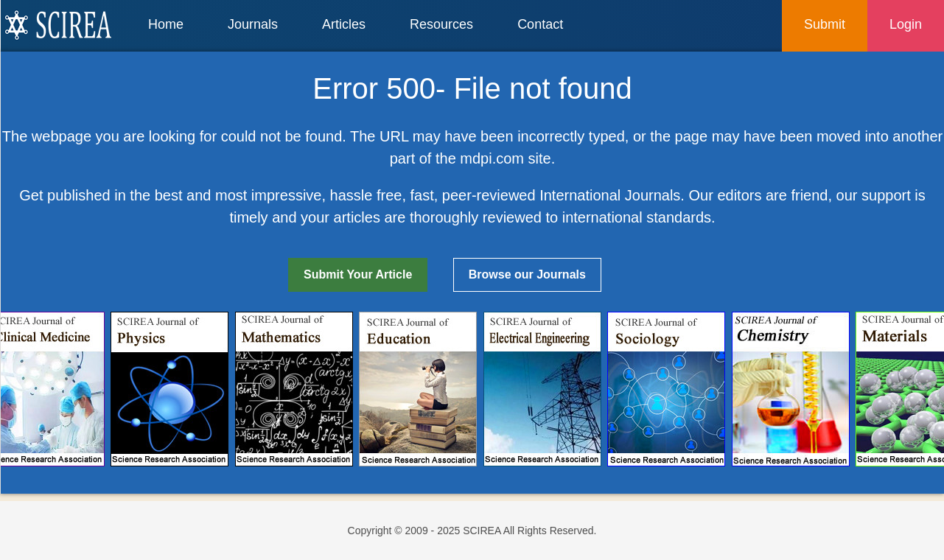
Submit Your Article (358, 274)
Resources (441, 24)
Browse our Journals (527, 274)
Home (166, 24)
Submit (825, 24)
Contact (540, 24)
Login (906, 24)
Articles (344, 24)
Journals (253, 24)
